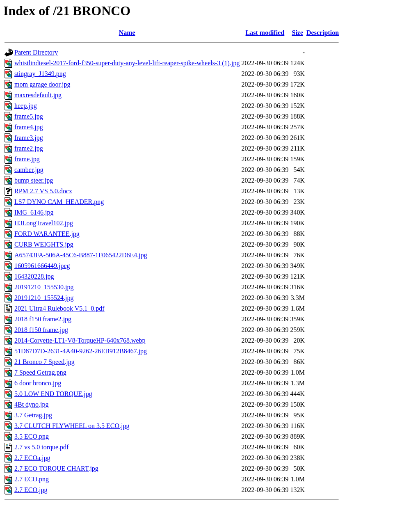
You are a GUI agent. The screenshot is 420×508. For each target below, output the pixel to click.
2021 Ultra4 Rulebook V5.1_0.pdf (59, 308)
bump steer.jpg (34, 180)
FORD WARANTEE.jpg (47, 234)
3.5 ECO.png (32, 436)
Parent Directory (36, 52)
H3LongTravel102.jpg (44, 223)
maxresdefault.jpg (38, 95)
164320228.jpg (34, 276)
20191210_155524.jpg (44, 298)
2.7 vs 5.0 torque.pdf (41, 447)
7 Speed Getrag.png (40, 372)
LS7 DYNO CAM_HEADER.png (59, 202)
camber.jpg (29, 170)
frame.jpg (27, 159)
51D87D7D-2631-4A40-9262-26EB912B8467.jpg (81, 351)
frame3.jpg (29, 138)
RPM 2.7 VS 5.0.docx (43, 191)
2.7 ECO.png (32, 479)
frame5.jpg (29, 116)
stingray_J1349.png (40, 74)
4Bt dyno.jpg (32, 404)
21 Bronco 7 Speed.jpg (45, 362)
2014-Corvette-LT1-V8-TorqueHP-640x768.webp (80, 340)
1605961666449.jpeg (42, 266)
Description (323, 33)
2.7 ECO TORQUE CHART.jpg (56, 468)
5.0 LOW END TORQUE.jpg (53, 394)
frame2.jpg (29, 148)
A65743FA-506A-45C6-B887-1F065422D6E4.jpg (81, 255)
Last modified (265, 33)
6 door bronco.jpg (38, 383)
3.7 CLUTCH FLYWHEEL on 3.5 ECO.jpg (72, 426)
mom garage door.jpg (42, 84)
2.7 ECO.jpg (31, 490)
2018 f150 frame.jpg (41, 330)
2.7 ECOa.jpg (32, 458)
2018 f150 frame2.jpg (43, 319)
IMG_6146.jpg (34, 212)
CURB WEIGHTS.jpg (44, 244)
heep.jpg (26, 106)
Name (127, 33)
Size (298, 33)
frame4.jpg (29, 127)
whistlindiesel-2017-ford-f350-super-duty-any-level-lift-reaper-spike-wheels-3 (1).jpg (127, 63)
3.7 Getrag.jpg (33, 415)
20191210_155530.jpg (44, 287)
